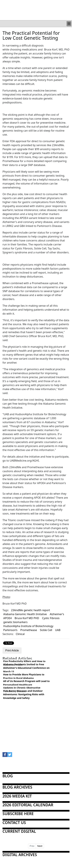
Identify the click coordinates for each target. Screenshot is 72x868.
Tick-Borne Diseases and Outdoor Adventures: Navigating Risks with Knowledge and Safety (24, 694)
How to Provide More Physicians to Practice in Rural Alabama (24, 676)
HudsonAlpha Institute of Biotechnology (28, 626)
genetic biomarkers (15, 622)
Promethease (29, 630)
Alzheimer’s (57, 614)
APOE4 (7, 618)
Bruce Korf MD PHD (27, 618)
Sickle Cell (46, 630)
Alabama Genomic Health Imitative (25, 614)
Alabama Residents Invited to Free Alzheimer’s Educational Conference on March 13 (26, 668)
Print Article (12, 650)
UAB (58, 630)
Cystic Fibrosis (51, 618)
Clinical (20, 634)
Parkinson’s (10, 630)
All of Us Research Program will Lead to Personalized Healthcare (26, 683)
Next (40, 846)
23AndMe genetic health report (31, 610)
